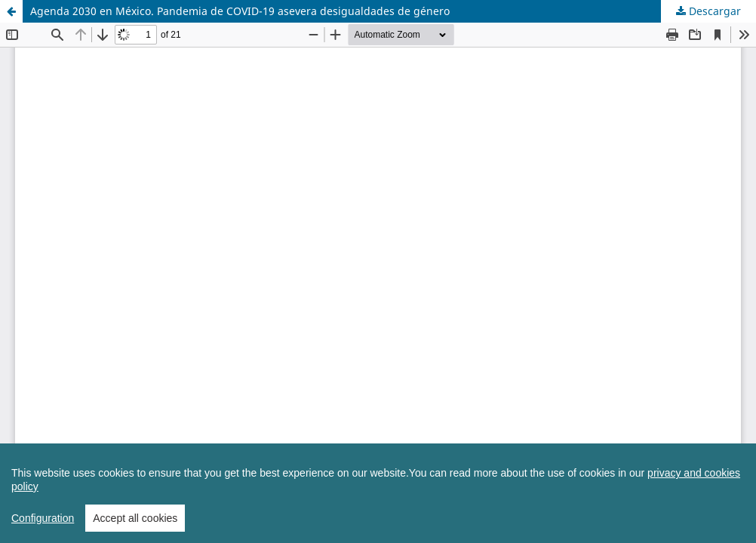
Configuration (43, 531)
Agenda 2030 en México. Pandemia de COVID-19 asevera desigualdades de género (240, 11)
